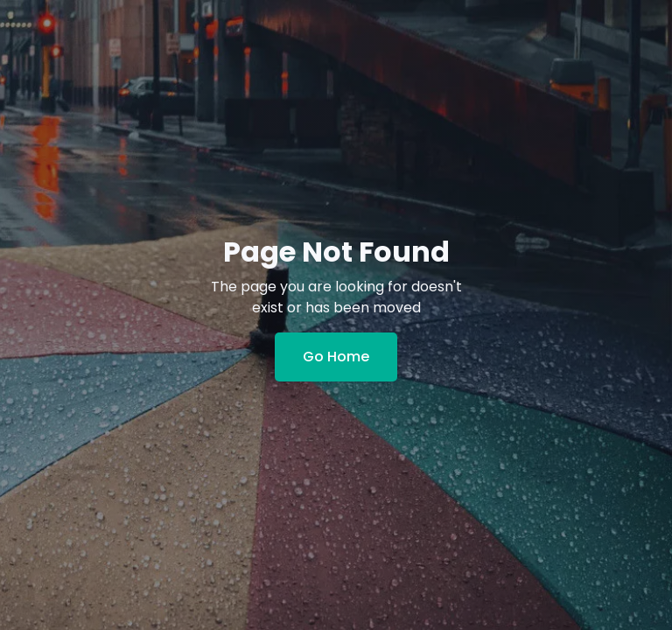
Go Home (336, 357)
